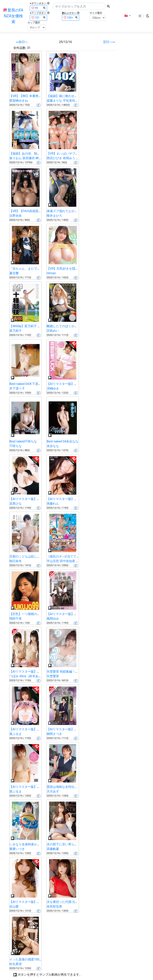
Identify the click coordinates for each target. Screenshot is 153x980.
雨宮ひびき (54, 158)
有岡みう (69, 158)
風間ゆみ (53, 619)
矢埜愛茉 (53, 676)
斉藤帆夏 (53, 849)
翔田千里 (16, 619)
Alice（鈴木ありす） (34, 676)
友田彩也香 (54, 906)
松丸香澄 (16, 964)
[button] (128, 16)
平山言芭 (53, 561)
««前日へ (22, 42)
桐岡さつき (54, 734)
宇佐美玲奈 (71, 101)
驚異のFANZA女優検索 (13, 16)
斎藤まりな (54, 101)
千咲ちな (16, 446)
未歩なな (53, 446)
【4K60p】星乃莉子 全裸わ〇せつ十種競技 (39, 326)
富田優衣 (29, 158)
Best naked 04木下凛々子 (27, 384)
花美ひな (16, 504)
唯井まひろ (54, 216)
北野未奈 (16, 216)
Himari (51, 273)
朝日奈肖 (16, 561)
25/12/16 (65, 42)
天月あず (53, 791)
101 (38, 18)
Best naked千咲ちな (23, 441)
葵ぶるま (16, 734)
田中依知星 (67, 561)
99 (38, 8)
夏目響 (14, 273)
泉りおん (16, 158)
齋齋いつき (17, 849)
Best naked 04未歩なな (63, 441)
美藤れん (53, 504)
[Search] (79, 6)
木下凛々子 (17, 388)
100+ (71, 18)
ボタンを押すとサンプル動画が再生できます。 (50, 975)
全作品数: (20, 48)
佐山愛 (14, 906)
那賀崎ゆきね (19, 101)
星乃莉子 (16, 331)
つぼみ (14, 676)
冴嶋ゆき (53, 388)
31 (29, 48)
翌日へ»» (109, 42)
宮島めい (53, 331)
